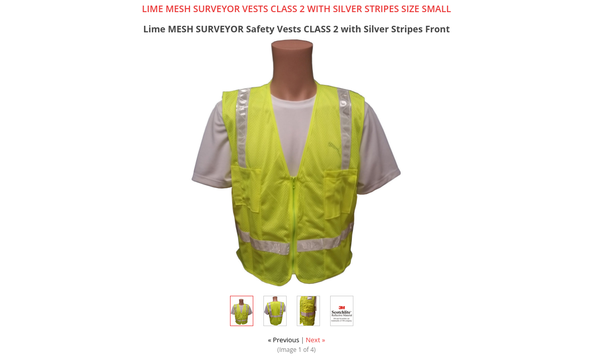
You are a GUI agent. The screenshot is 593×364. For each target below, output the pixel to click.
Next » (315, 340)
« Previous (284, 340)
